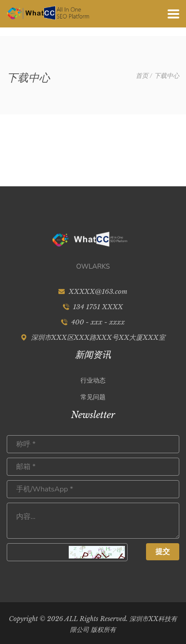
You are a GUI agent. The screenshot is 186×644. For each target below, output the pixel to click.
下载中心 (167, 76)
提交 (163, 552)
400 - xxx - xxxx (98, 322)
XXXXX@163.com (98, 291)
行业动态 (93, 380)
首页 (142, 76)
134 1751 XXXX (98, 307)
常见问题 (93, 397)
